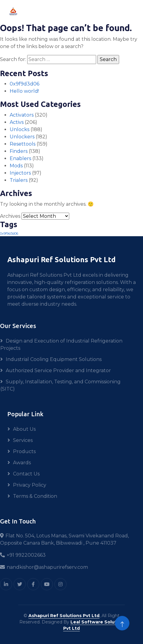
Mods (16, 166)
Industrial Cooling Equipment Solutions (54, 359)
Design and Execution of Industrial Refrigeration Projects (61, 345)
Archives (10, 216)
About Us (24, 429)
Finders (19, 151)
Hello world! (24, 91)
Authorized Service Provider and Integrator (58, 370)
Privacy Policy (30, 485)
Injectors (20, 173)
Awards (22, 463)
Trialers (19, 180)
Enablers (20, 158)
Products (24, 451)
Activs (17, 122)
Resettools (23, 144)
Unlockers (22, 137)
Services (23, 440)
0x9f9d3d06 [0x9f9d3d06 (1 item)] (9, 234)
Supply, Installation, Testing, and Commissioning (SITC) (60, 385)
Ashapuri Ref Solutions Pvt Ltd (64, 616)
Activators (22, 115)
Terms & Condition (35, 496)
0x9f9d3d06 (24, 84)
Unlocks (19, 129)
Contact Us (26, 474)
